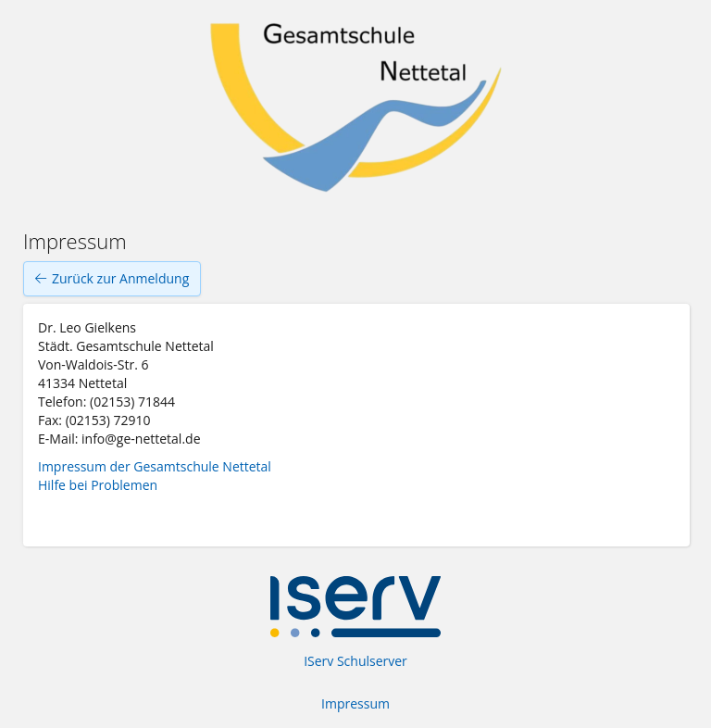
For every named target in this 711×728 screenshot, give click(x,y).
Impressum (355, 703)
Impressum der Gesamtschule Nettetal (155, 466)
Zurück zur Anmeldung (112, 279)
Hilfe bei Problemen (98, 485)
